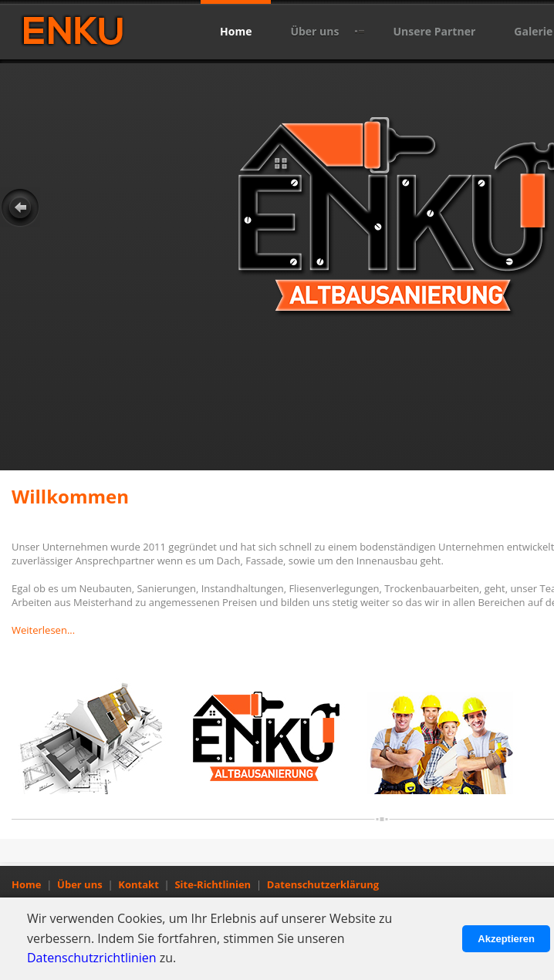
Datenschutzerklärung (323, 884)
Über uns (314, 31)
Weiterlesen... (43, 630)
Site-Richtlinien (213, 884)
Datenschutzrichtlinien (92, 958)
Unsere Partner (434, 31)
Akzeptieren (506, 939)
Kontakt (138, 884)
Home (236, 31)
